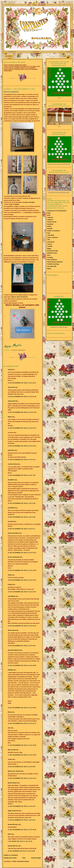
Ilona (49, 233)
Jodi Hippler (12, 596)
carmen (10, 759)
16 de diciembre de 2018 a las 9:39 (22, 646)
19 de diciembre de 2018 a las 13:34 (22, 778)
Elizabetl (50, 229)
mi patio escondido (29, 202)
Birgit (49, 213)
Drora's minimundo (14, 557)
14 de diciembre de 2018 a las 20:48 (22, 397)
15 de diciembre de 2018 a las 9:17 (22, 529)
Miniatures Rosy (52, 253)
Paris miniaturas (52, 260)
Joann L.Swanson (53, 237)
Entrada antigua (36, 858)
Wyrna (49, 269)
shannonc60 (12, 401)
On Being (50, 257)
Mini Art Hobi (12, 750)
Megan (49, 249)
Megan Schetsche (13, 811)
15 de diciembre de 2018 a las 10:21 (22, 553)
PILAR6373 (11, 480)
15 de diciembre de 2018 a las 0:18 (22, 460)
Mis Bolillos (9, 56)
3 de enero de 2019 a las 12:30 (20, 841)
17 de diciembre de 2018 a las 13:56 (22, 745)
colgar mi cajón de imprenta (19, 297)
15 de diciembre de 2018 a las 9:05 (22, 503)
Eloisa (10, 712)
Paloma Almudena (13, 533)
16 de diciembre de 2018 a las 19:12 (22, 723)
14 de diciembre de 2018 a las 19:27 (22, 383)
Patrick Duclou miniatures (55, 262)
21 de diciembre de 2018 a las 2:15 (22, 806)
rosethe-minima (13, 464)
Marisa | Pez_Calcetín (14, 771)
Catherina (50, 217)
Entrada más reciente (10, 858)
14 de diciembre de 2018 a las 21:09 (22, 412)
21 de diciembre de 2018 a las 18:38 (22, 830)
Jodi (49, 240)
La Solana (14, 350)
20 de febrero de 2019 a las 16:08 (21, 851)
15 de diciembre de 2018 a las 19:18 (22, 626)
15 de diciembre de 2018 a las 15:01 (22, 580)
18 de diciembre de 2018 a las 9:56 (22, 767)
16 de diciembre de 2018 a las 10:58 (22, 665)
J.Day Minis (51, 235)
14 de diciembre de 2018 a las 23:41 (22, 446)
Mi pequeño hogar (53, 251)
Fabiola (10, 584)
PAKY (10, 834)
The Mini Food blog (53, 264)
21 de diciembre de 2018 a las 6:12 (22, 820)
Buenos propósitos (11, 92)
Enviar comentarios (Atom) (21, 861)
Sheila (10, 575)
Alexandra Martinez (14, 650)
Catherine (50, 220)
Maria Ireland (12, 630)
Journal (49, 244)
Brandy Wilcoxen (13, 824)
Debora (49, 226)
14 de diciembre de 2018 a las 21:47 (22, 428)
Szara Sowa (11, 387)
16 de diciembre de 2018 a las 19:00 (22, 708)
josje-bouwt (51, 242)
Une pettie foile (52, 266)
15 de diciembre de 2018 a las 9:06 (22, 517)
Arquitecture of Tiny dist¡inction (57, 211)
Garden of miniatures (54, 231)
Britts (49, 215)
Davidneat (50, 224)
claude (10, 370)
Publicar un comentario (11, 855)
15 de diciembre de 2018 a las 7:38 (22, 475)
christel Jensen (52, 222)
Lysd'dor (50, 246)
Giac (9, 728)
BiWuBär (11, 670)
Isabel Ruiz (11, 450)
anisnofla (11, 521)
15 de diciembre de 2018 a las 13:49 (22, 570)
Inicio (24, 858)
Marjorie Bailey (12, 783)
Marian (17, 204)
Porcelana (22, 350)
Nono (49, 255)
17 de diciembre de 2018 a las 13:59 (22, 755)
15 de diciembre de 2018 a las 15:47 (22, 592)
